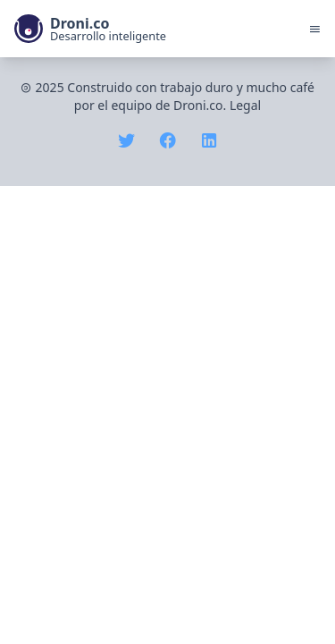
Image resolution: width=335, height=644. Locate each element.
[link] (90, 29)
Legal (245, 105)
